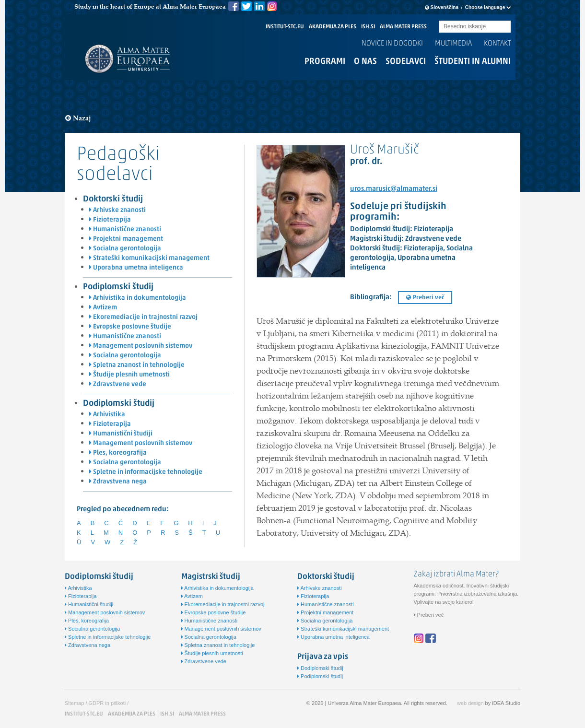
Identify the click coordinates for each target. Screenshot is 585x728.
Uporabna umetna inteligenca (136, 268)
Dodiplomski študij (119, 404)
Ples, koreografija (118, 453)
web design (470, 703)
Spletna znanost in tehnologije (137, 365)
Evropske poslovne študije (130, 327)
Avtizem (103, 308)
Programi (325, 62)
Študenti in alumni (473, 62)
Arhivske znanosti (117, 210)
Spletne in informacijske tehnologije (146, 472)
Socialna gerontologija (125, 249)
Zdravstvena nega (118, 482)
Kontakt (497, 44)
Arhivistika (107, 415)
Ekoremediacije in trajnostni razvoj (143, 317)
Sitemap (74, 703)
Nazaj (78, 118)
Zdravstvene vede (118, 384)
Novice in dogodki (392, 44)
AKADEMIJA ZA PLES (333, 27)
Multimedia (453, 44)
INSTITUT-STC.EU (285, 27)
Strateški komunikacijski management (149, 258)
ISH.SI (368, 27)
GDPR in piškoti (107, 703)
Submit (503, 27)
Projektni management (126, 239)
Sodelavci (406, 62)
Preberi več (425, 298)
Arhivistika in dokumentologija (138, 298)
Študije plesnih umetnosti (129, 375)
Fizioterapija (110, 220)
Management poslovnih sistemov (141, 346)
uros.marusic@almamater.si (394, 189)
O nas (365, 62)
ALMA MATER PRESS (403, 27)
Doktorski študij (113, 199)
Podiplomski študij (118, 287)
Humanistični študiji (121, 434)
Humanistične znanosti (125, 229)
